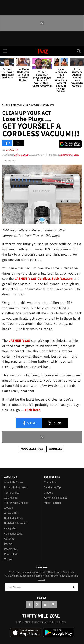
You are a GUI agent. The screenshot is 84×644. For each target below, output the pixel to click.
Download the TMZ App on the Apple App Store (26, 633)
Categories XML (13, 534)
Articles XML (12, 513)
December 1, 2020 (69, 155)
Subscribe (74, 587)
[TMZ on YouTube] (45, 605)
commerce (55, 449)
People (8, 544)
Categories (10, 528)
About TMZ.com (13, 482)
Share (29, 423)
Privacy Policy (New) (16, 487)
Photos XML (11, 554)
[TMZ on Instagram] (53, 605)
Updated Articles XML (17, 523)
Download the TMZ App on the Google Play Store (59, 633)
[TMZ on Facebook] (29, 605)
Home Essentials (32, 449)
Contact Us (50, 482)
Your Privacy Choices (16, 503)
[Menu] (5, 51)
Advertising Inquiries (56, 498)
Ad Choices (11, 498)
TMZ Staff (12, 150)
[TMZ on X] (37, 605)
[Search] (79, 51)
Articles (9, 508)
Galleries (9, 539)
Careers (48, 493)
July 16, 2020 (21, 155)
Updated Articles (14, 518)
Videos (8, 559)
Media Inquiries (53, 503)
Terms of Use (12, 493)
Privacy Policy (57, 576)
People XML (11, 549)
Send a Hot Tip (52, 487)
